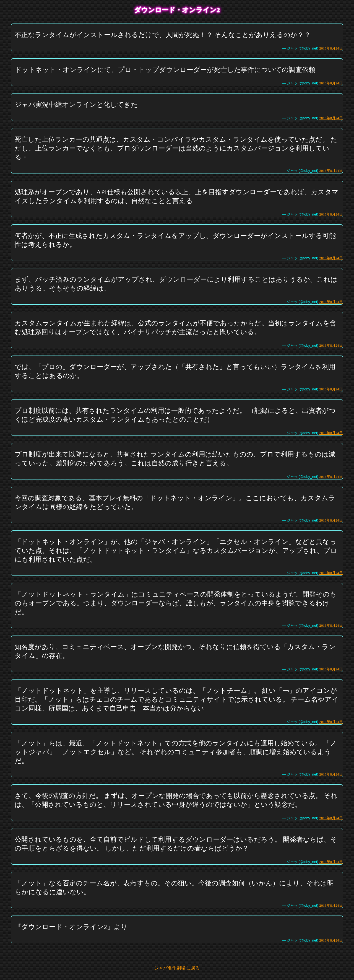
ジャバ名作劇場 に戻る (177, 968)
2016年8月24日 (331, 48)
